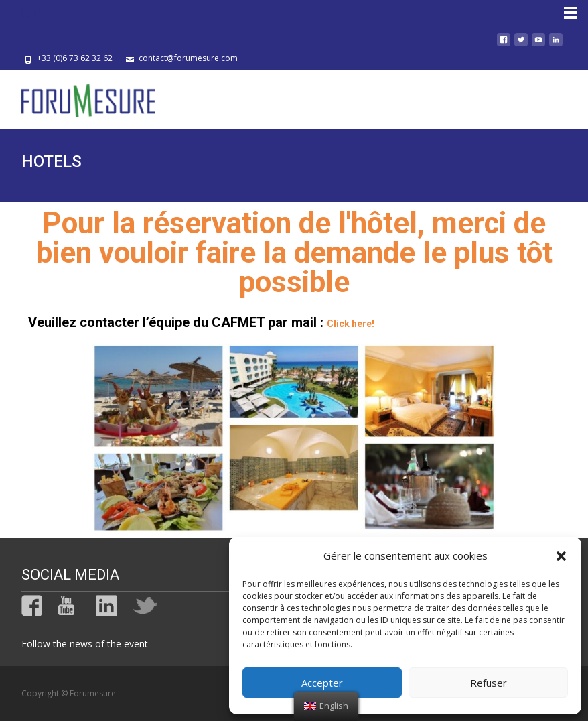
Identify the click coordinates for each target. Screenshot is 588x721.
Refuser (489, 683)
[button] (561, 556)
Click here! (351, 324)
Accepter (322, 683)
